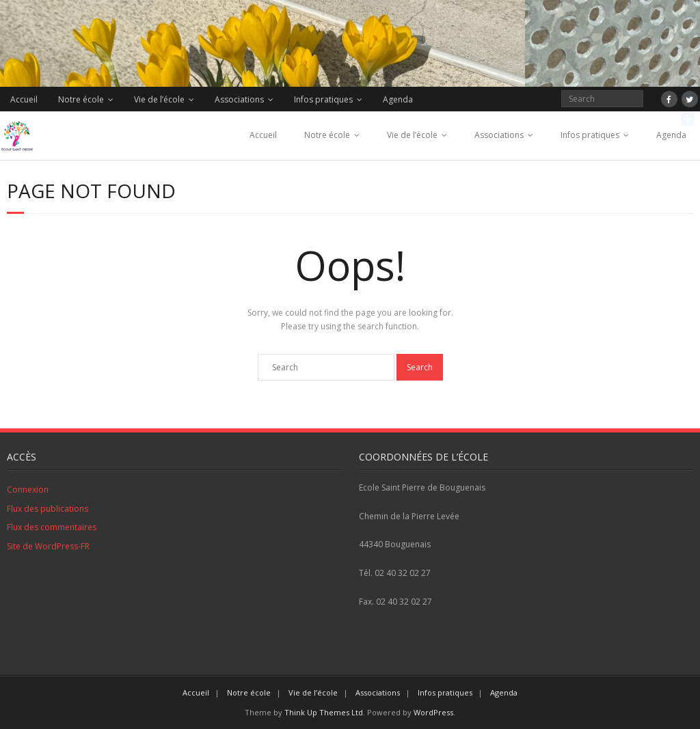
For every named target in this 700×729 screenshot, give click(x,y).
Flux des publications (48, 509)
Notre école (81, 99)
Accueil (24, 99)
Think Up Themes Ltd (324, 712)
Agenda (398, 99)
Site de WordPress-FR (48, 546)
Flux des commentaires (52, 527)
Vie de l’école (159, 99)
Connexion (28, 490)
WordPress (433, 712)
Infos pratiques (323, 99)
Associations (239, 99)
